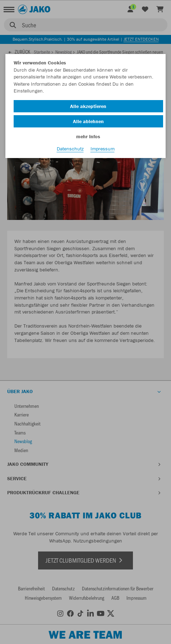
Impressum (103, 149)
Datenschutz (70, 149)
